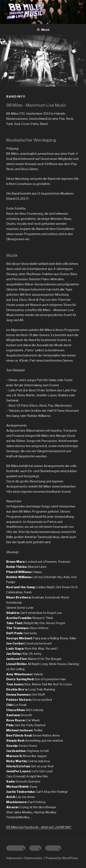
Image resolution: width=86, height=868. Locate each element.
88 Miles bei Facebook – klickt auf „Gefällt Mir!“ (39, 827)
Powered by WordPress (62, 858)
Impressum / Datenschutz (24, 858)
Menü (43, 30)
